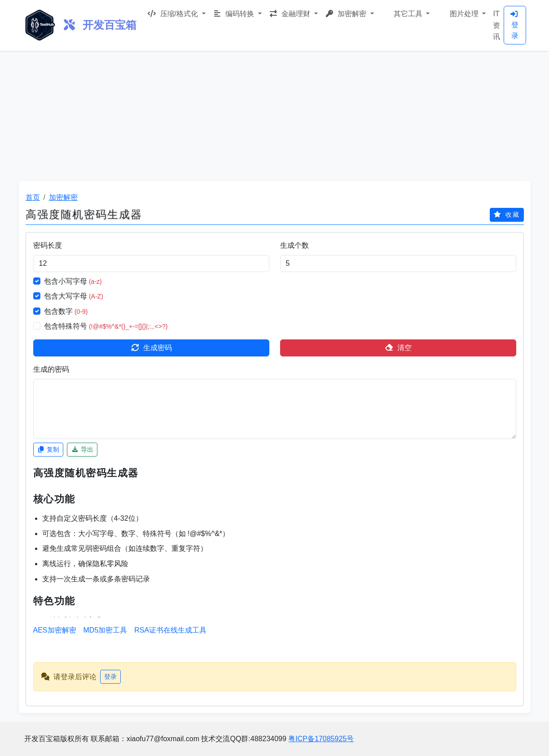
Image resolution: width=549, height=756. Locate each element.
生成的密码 (51, 369)
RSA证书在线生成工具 (170, 630)
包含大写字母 (74, 296)
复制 (48, 449)
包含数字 (66, 311)
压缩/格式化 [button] (173, 14)
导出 (82, 449)
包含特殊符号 (106, 326)
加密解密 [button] (347, 14)
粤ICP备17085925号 (321, 739)
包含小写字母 (73, 281)
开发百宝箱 (100, 25)
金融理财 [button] (291, 14)
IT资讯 (496, 25)
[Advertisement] (275, 114)
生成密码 (151, 348)
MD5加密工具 (105, 630)
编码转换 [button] (235, 14)
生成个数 (294, 245)
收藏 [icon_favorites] (507, 215)
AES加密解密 (55, 630)
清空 (398, 348)
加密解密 (63, 197)
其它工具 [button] (408, 14)
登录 (514, 25)
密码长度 (48, 245)
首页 (33, 197)
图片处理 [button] (464, 14)
